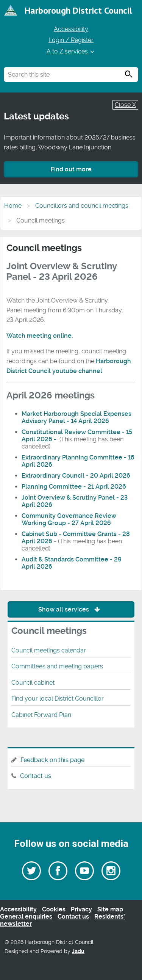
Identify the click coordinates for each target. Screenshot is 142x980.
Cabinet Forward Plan (41, 715)
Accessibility (71, 29)
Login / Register (71, 40)
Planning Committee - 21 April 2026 (74, 487)
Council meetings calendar (49, 650)
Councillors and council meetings (82, 206)
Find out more (71, 169)
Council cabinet (33, 683)
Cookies (54, 909)
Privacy (81, 909)
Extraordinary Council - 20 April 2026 (76, 476)
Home (13, 206)
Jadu (78, 951)
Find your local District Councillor (58, 699)
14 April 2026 (90, 421)
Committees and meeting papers (57, 666)
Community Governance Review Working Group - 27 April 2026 (69, 519)
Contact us (36, 776)
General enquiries (26, 916)
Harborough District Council (78, 10)
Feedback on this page (52, 760)
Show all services (71, 609)
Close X (125, 105)
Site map (110, 909)
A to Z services (71, 51)
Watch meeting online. (40, 336)
